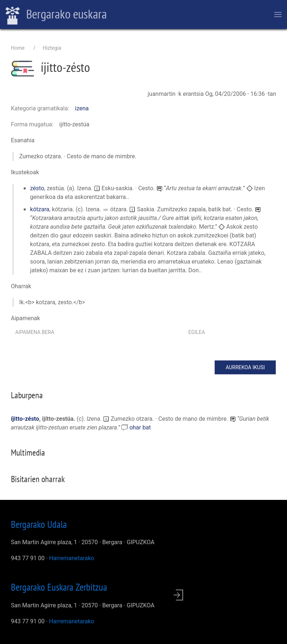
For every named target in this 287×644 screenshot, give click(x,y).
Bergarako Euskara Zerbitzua (59, 587)
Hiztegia (52, 48)
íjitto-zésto (25, 419)
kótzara (40, 209)
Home (18, 48)
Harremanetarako (72, 558)
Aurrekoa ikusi (245, 367)
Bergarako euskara (56, 15)
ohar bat (140, 427)
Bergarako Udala (39, 524)
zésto (37, 188)
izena (82, 108)
